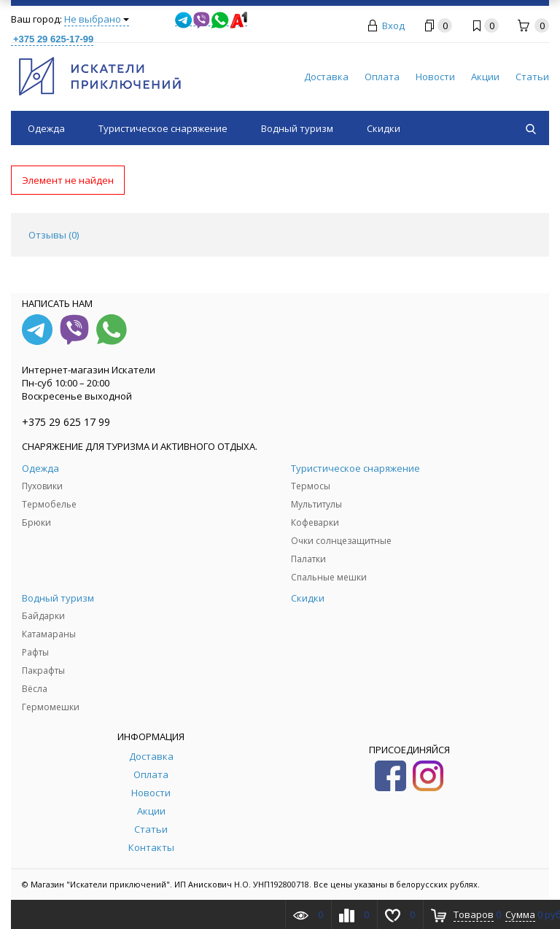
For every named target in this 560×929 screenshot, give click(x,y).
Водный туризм (297, 128)
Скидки (384, 128)
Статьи (532, 77)
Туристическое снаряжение (163, 128)
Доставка (326, 77)
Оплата (382, 77)
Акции (485, 77)
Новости (435, 77)
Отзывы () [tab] (54, 235)
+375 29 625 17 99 (66, 422)
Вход (393, 26)
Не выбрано (97, 19)
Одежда (46, 128)
